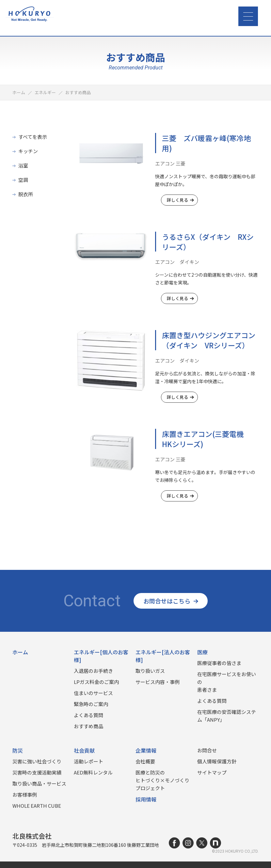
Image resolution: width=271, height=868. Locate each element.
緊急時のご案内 (91, 704)
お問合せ (207, 750)
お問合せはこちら (171, 601)
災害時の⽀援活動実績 (37, 772)
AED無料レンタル (93, 772)
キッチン (28, 151)
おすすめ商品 (88, 726)
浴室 (23, 165)
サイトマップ (212, 772)
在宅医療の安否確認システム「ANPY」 (227, 716)
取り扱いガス (150, 671)
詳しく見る (180, 200)
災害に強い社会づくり (37, 761)
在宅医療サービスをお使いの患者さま (227, 682)
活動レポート (88, 761)
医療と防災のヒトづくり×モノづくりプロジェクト (162, 780)
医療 (202, 652)
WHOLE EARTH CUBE (37, 806)
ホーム (20, 652)
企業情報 (146, 750)
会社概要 (145, 761)
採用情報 (146, 799)
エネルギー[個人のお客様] (101, 656)
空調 (23, 180)
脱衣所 (26, 194)
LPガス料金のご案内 (96, 682)
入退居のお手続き (93, 671)
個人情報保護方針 (217, 761)
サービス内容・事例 (158, 682)
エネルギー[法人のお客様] (163, 656)
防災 (18, 750)
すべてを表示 (33, 137)
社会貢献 (84, 750)
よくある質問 (88, 715)
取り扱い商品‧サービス (39, 783)
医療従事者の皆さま (219, 663)
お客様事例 (25, 795)
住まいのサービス (93, 693)
